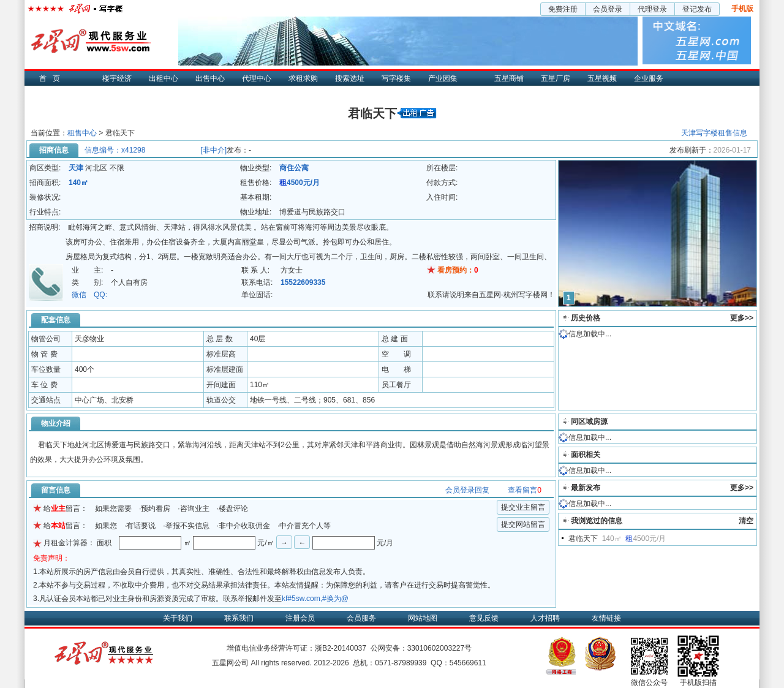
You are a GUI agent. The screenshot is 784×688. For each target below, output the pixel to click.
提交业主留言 (523, 507)
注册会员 (300, 618)
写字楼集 (396, 78)
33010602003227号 (439, 648)
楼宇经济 (117, 78)
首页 (53, 78)
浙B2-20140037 (341, 648)
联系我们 (239, 618)
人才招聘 (545, 618)
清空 (746, 521)
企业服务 (649, 78)
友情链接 (606, 618)
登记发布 (697, 9)
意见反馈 (484, 618)
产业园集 (443, 78)
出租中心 (164, 78)
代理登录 (652, 9)
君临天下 (583, 539)
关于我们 (178, 618)
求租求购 (303, 78)
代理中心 (257, 78)
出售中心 (210, 78)
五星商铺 (509, 78)
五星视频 (602, 78)
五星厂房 (556, 78)
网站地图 (423, 618)
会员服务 (361, 618)
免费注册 (563, 9)
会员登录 (608, 9)
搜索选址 (350, 78)
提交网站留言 (523, 524)
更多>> (742, 318)
